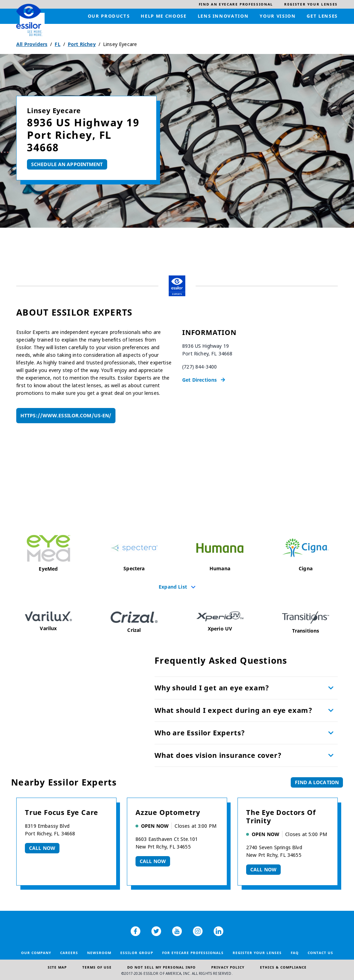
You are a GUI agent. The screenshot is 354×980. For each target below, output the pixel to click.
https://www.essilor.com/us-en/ (66, 415)
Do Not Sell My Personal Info (161, 967)
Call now (42, 848)
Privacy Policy (228, 967)
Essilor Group (137, 953)
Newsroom (99, 953)
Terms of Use (97, 967)
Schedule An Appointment (67, 164)
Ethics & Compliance (283, 967)
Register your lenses (257, 953)
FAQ (295, 953)
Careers (69, 953)
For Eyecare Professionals (193, 953)
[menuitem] (236, 4)
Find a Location (317, 782)
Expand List (173, 587)
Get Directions (199, 380)
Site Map (57, 967)
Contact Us (320, 953)
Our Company (36, 953)
